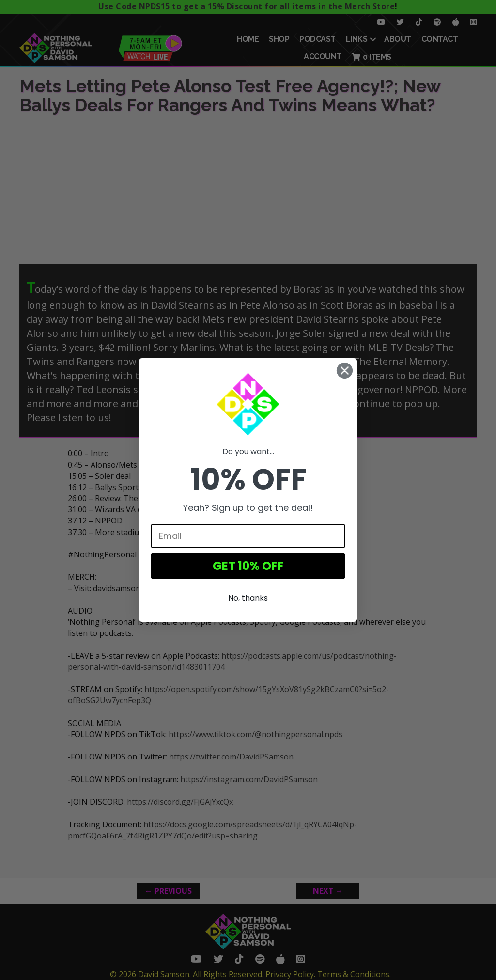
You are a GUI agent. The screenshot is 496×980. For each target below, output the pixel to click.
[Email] (248, 536)
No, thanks (248, 598)
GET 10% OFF (248, 566)
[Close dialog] (345, 371)
